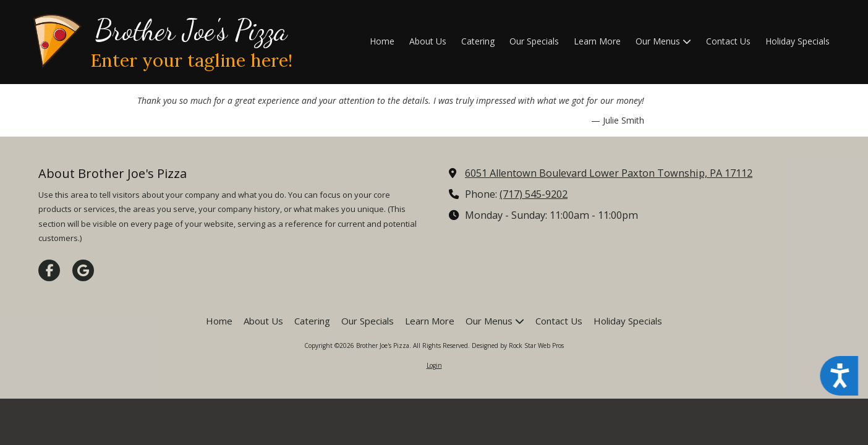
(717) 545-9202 (534, 194)
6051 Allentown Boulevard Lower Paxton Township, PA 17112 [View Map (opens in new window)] (609, 173)
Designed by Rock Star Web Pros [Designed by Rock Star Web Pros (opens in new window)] (518, 345)
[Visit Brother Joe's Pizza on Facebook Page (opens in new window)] (49, 270)
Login (434, 365)
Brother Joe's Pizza (191, 30)
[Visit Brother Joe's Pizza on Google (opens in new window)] (83, 270)
